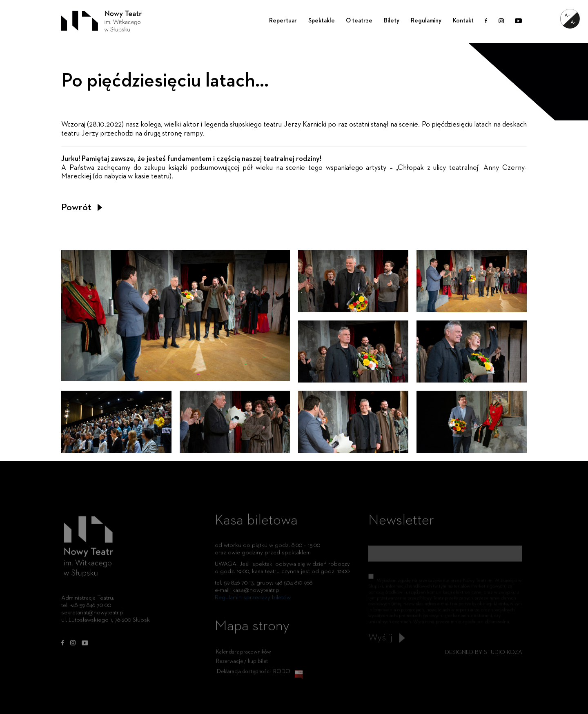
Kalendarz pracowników (244, 656)
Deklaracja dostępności (244, 675)
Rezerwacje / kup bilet (242, 665)
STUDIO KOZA (503, 652)
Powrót (82, 207)
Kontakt (463, 21)
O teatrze (359, 21)
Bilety (392, 21)
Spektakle (322, 21)
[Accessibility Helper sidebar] (570, 19)
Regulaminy (426, 21)
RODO (282, 675)
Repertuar (283, 21)
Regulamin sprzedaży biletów (253, 601)
